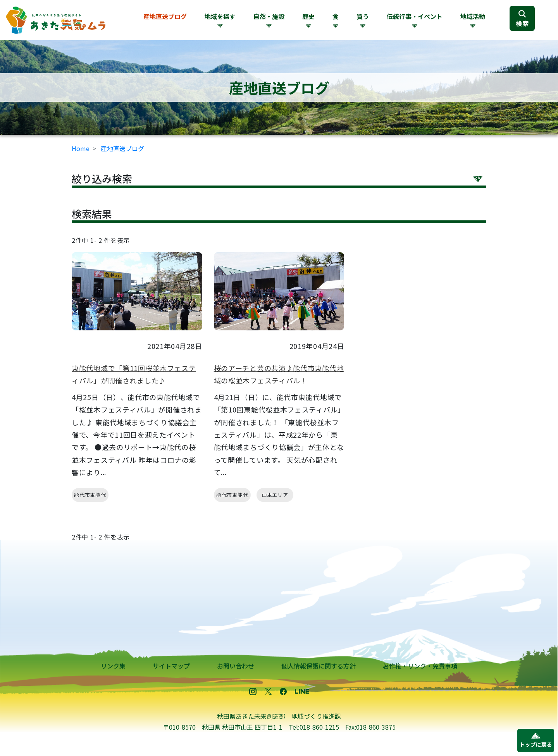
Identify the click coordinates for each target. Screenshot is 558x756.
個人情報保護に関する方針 (319, 666)
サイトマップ (171, 666)
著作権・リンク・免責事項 (420, 666)
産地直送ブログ (165, 16)
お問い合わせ (236, 666)
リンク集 (113, 666)
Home (81, 148)
